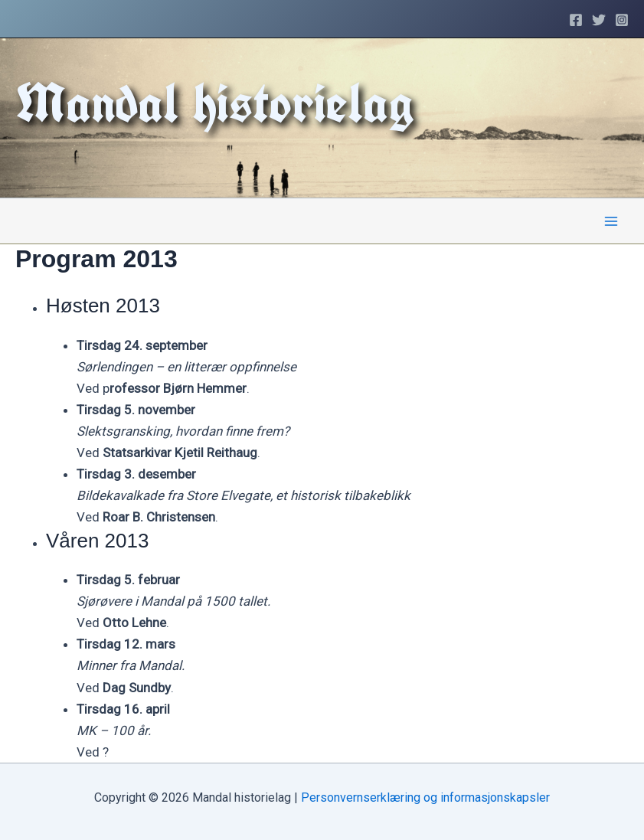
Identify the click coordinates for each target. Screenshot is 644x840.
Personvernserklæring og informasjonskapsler (425, 798)
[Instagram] (622, 20)
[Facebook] (576, 20)
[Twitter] (599, 20)
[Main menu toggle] (612, 221)
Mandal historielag (215, 103)
